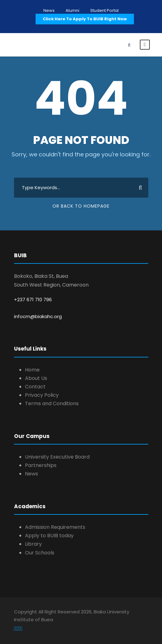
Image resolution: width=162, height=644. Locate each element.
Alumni (72, 10)
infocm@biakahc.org (38, 316)
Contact (35, 387)
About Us (36, 378)
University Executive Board (57, 457)
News (49, 10)
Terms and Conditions (52, 403)
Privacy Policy (42, 395)
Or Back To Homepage (81, 206)
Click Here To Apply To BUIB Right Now (85, 19)
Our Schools (40, 553)
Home (32, 370)
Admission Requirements (55, 527)
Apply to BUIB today (49, 536)
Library (33, 544)
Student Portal (104, 10)
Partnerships (41, 465)
